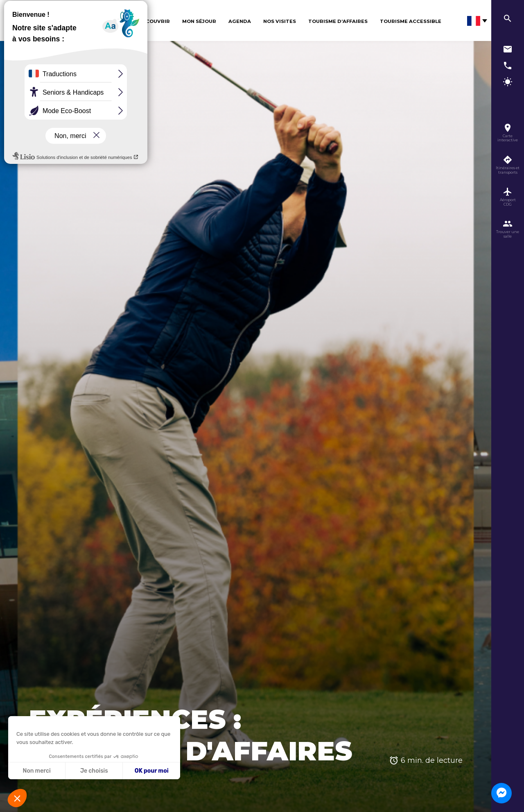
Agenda (240, 21)
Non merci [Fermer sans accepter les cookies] (36, 771)
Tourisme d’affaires (338, 21)
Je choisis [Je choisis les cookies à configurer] (94, 771)
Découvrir (154, 21)
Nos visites (280, 21)
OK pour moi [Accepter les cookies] (152, 771)
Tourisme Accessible (411, 21)
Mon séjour (199, 21)
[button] (17, 798)
